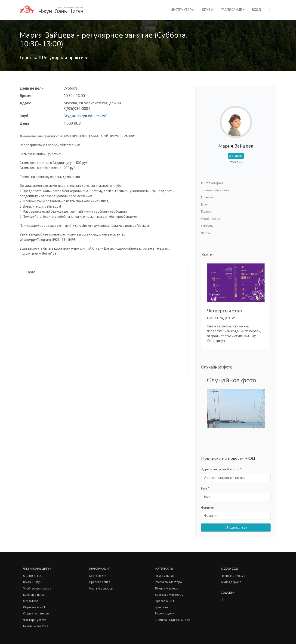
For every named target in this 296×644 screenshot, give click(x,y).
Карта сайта (98, 576)
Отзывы (207, 226)
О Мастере (31, 601)
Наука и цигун (164, 576)
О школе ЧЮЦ (33, 576)
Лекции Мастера (167, 588)
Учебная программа (37, 588)
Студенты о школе (36, 613)
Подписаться (236, 528)
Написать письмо (233, 576)
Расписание (231, 10)
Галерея (207, 212)
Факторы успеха (35, 620)
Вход (256, 10)
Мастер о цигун (34, 595)
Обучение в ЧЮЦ (35, 607)
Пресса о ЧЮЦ (165, 601)
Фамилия (207, 508)
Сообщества (211, 219)
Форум (206, 233)
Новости (208, 197)
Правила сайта (100, 582)
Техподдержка (231, 582)
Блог (205, 204)
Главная (28, 58)
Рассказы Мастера (168, 582)
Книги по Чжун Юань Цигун (173, 620)
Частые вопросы (101, 588)
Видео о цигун (165, 613)
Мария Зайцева (236, 146)
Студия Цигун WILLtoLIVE (85, 116)
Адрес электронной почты (220, 469)
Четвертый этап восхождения (224, 314)
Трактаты (162, 607)
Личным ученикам (215, 190)
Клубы (208, 10)
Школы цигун (32, 582)
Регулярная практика (65, 58)
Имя (204, 488)
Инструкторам (212, 183)
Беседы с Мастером (169, 595)
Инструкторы (183, 10)
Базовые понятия (36, 626)
